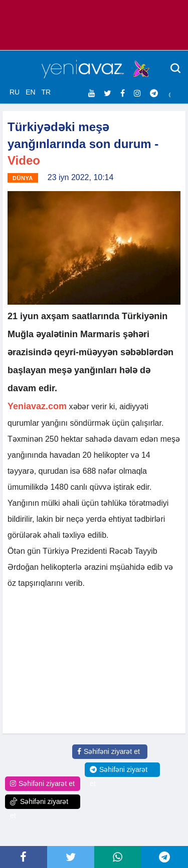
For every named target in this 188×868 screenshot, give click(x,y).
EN (30, 92)
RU (15, 92)
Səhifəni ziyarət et (109, 751)
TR (46, 92)
